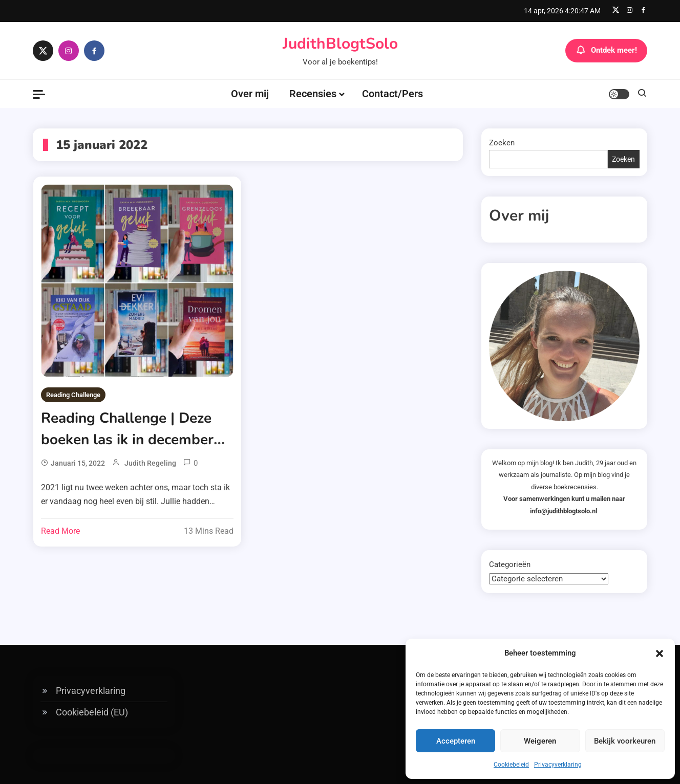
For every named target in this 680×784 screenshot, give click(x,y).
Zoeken (502, 143)
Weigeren (540, 741)
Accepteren (456, 741)
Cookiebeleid (511, 765)
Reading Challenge (73, 395)
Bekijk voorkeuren (625, 741)
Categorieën (510, 564)
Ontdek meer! (606, 51)
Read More (60, 531)
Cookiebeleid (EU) (92, 712)
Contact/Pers (392, 94)
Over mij (250, 94)
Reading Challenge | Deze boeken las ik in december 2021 (127, 440)
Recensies (313, 94)
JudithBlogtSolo (340, 44)
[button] (660, 654)
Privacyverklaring (558, 765)
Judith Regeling (150, 463)
